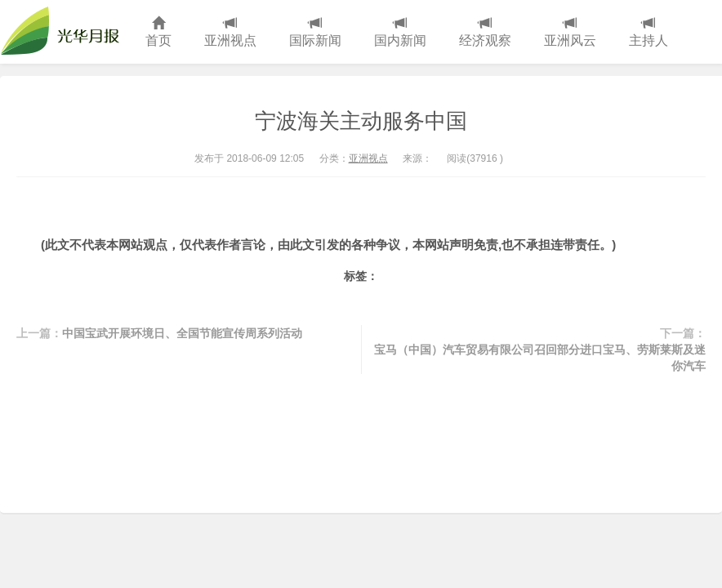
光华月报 (65, 32)
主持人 (648, 32)
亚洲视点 (230, 32)
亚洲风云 (570, 32)
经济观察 (485, 32)
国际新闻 (315, 32)
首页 (158, 32)
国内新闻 (400, 32)
